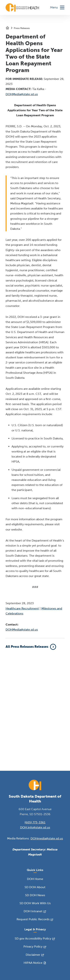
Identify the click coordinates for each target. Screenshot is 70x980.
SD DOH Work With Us (35, 903)
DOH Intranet (33, 911)
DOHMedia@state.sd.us (22, 94)
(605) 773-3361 (35, 822)
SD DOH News (35, 895)
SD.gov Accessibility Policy (33, 938)
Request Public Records (33, 919)
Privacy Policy (33, 946)
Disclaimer (33, 955)
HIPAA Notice (33, 963)
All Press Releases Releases (27, 647)
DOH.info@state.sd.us (35, 827)
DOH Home (35, 879)
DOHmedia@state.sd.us (47, 838)
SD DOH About (35, 887)
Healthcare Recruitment (22, 608)
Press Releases (22, 28)
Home (7, 28)
